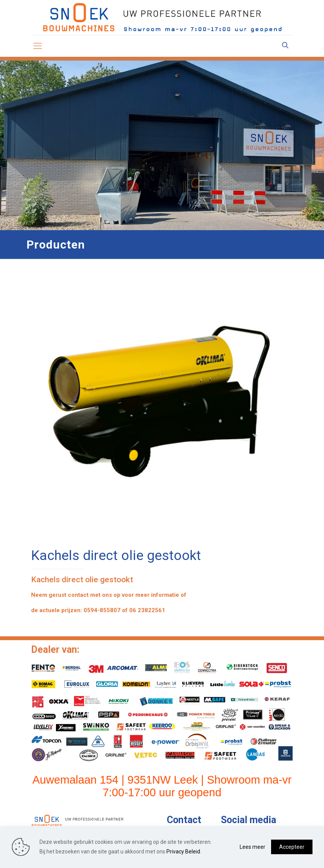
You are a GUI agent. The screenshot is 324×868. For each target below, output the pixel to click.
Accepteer (292, 847)
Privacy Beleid (183, 852)
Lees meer (252, 847)
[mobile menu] (38, 46)
